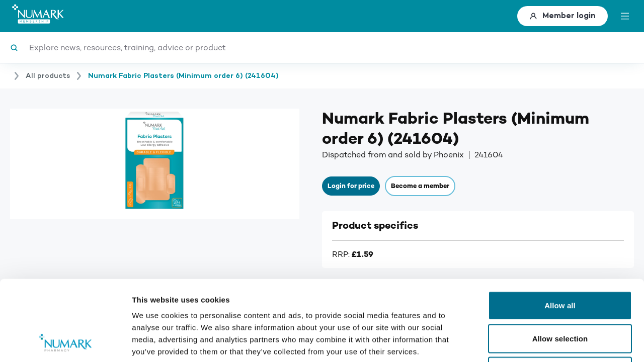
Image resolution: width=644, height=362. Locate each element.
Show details (528, 342)
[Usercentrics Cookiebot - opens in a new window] (65, 342)
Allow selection (560, 263)
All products (48, 76)
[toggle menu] (625, 16)
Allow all (560, 230)
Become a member (420, 186)
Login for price (351, 186)
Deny (560, 296)
